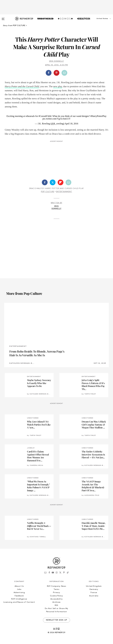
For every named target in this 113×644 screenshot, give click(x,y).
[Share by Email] (64, 73)
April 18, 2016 (71, 124)
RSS (56, 605)
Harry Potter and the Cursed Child (22, 86)
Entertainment (64, 192)
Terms (56, 589)
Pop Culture (48, 192)
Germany (94, 589)
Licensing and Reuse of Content (19, 602)
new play (58, 86)
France (94, 593)
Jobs (19, 589)
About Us (19, 586)
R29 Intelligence (19, 599)
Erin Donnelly (57, 61)
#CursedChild (45, 116)
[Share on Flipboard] (61, 182)
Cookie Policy (56, 596)
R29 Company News (56, 586)
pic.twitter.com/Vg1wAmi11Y (57, 119)
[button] (99, 21)
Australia (94, 596)
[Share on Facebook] (49, 73)
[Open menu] (3, 18)
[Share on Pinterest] (56, 73)
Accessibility (56, 599)
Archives (56, 602)
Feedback (19, 596)
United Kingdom (94, 586)
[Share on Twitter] (53, 182)
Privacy (57, 593)
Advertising (19, 593)
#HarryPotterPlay (98, 116)
